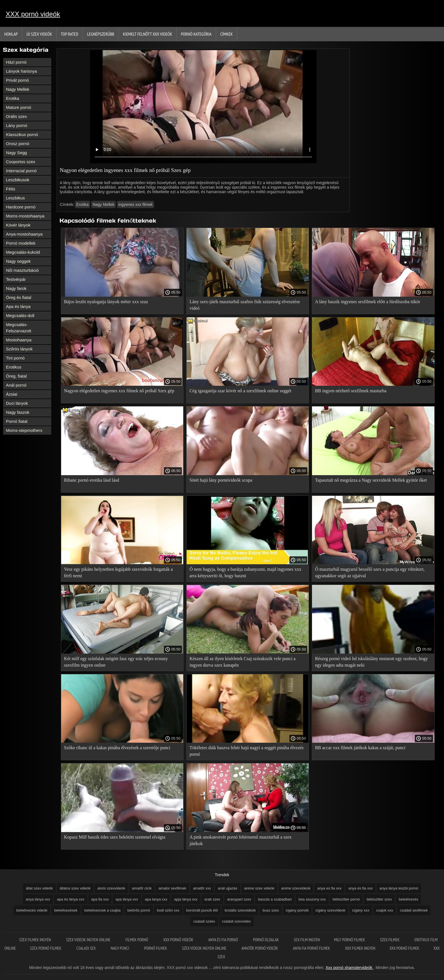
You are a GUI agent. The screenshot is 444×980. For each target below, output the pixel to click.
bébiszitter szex (379, 899)
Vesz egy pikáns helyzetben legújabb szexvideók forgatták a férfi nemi (118, 572)
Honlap (11, 34)
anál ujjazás (228, 888)
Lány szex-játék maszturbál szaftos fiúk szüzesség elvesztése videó (245, 305)
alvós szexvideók (111, 888)
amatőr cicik (142, 888)
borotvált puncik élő (202, 910)
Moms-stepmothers (24, 430)
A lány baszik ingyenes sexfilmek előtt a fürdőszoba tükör (367, 302)
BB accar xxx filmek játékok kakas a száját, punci (360, 748)
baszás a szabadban (275, 899)
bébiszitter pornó (346, 899)
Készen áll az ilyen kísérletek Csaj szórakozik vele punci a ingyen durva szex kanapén (243, 662)
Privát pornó (17, 80)
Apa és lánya (18, 306)
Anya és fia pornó (223, 940)
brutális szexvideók (240, 910)
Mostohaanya (19, 340)
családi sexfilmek (414, 910)
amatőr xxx (202, 888)
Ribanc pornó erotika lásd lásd (92, 480)
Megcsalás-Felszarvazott (19, 328)
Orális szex (16, 116)
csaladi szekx (204, 921)
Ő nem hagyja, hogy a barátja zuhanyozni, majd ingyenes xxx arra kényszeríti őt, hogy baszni (245, 572)
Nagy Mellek (18, 89)
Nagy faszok (18, 412)
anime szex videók (259, 888)
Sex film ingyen (307, 940)
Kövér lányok (18, 225)
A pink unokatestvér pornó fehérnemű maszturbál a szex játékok (240, 840)
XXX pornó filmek (404, 948)
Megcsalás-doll (20, 315)
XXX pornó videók (33, 14)
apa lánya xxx (127, 899)
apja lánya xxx (186, 899)
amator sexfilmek (172, 888)
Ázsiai (12, 394)
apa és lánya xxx (71, 899)
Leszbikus (15, 198)
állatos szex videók (75, 888)
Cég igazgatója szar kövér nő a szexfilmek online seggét (240, 391)
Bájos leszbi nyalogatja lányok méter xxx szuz (106, 302)
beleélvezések (66, 910)
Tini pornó (15, 358)
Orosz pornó (18, 144)
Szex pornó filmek (46, 948)
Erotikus (14, 367)
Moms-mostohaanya (25, 216)
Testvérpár (16, 279)
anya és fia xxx (360, 888)
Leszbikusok (18, 180)
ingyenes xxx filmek (135, 204)
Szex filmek (390, 940)
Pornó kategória (196, 34)
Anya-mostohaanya (24, 234)
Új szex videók (39, 34)
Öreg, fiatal (16, 376)
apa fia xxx (100, 899)
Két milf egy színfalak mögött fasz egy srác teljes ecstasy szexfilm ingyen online (116, 662)
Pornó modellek (21, 243)
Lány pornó (17, 125)
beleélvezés (408, 899)
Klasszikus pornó (22, 134)
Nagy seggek (18, 261)
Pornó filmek (156, 948)
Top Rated (70, 34)
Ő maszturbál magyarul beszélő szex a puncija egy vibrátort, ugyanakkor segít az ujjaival (370, 572)
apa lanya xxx (156, 899)
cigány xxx (361, 910)
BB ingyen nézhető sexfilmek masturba (351, 391)
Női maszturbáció (22, 270)
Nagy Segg (16, 153)
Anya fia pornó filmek (312, 948)
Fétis (11, 189)
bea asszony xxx (312, 899)
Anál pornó (16, 385)
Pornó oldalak (266, 940)
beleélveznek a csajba (103, 910)
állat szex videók (39, 888)
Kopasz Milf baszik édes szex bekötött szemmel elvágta (115, 837)
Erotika (13, 98)
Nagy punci (120, 948)
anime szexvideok (296, 888)
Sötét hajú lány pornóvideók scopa (221, 480)
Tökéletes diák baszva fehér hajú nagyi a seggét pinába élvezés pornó (246, 751)
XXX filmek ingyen (360, 948)
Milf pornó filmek (350, 940)
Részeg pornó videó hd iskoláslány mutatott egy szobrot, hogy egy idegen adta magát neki (371, 662)
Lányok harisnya (21, 71)
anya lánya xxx (38, 899)
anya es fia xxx (329, 888)
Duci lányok (17, 403)
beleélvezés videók (32, 910)
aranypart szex (239, 899)
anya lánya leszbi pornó (399, 888)
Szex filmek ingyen (36, 940)
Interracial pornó (21, 171)
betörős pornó (139, 910)
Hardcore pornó (21, 207)
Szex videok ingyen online (89, 940)
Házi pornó (16, 62)
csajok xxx (385, 910)
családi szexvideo (236, 921)
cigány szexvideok (330, 910)
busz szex (271, 910)
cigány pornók (297, 910)
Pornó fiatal (17, 421)
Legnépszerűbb (101, 34)
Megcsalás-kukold (23, 252)
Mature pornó (19, 107)
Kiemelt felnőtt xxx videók (148, 34)
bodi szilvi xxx (168, 910)
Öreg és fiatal (19, 297)
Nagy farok (16, 288)
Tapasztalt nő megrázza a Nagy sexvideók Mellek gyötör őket (371, 480)
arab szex (212, 899)
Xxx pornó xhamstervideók (350, 968)
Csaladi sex (86, 948)
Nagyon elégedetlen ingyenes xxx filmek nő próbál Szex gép (119, 391)
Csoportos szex (21, 162)
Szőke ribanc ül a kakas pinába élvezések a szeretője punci (117, 748)
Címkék (227, 34)
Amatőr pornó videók (260, 948)
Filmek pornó (137, 940)
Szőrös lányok (19, 349)
